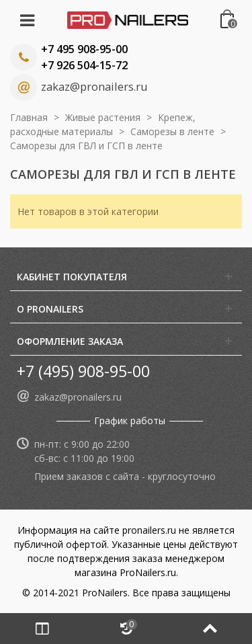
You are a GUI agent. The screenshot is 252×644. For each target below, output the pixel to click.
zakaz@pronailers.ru (94, 87)
